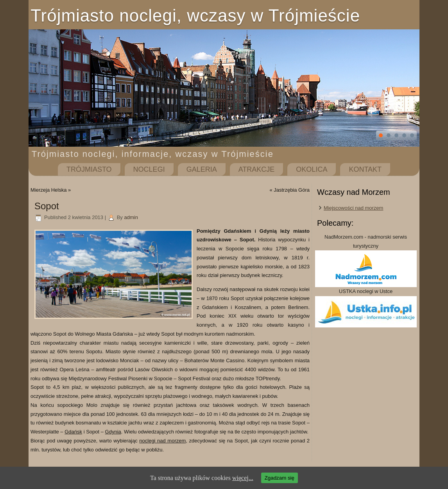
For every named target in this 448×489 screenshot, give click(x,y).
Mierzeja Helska (48, 190)
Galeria (202, 169)
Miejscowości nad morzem (353, 208)
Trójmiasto (89, 169)
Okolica (312, 169)
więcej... (243, 478)
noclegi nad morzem (162, 441)
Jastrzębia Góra (292, 190)
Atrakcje (257, 169)
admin (131, 217)
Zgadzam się (280, 478)
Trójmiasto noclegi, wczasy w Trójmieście (195, 15)
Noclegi (149, 169)
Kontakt (365, 169)
